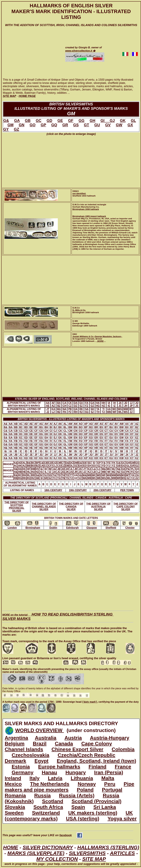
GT (86, 125)
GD (49, 120)
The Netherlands (50, 784)
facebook (71, 835)
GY (6, 129)
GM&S (76, 191)
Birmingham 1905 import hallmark (89, 216)
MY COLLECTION (57, 859)
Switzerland (46, 813)
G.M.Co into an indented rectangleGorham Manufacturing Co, (89, 206)
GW (119, 125)
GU (97, 125)
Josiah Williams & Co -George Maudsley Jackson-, (97, 336)
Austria (73, 738)
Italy (34, 778)
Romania (15, 795)
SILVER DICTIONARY (48, 847)
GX (130, 125)
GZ (17, 129)
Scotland (53, 801)
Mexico (13, 784)
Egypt (41, 761)
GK (123, 120)
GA (17, 120)
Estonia (21, 767)
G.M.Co (76, 308)
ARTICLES (122, 853)
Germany (22, 772)
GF (71, 120)
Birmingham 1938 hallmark (86, 209)
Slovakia (15, 807)
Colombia (123, 749)
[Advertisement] (30, 55)
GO (33, 125)
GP (43, 125)
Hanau (50, 772)
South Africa (48, 807)
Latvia (55, 778)
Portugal (112, 790)
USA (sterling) (83, 819)
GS (76, 125)
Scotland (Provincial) (97, 801)
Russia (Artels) (77, 795)
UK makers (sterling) (93, 813)
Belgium (15, 744)
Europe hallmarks (59, 767)
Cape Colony (97, 744)
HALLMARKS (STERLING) (108, 847)
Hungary (76, 772)
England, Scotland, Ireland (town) (97, 761)
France (123, 767)
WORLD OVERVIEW (40, 730)
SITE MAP (94, 859)
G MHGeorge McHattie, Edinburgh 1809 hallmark (85, 323)
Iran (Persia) (109, 772)
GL (133, 120)
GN (22, 125)
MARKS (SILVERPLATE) (36, 853)
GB (28, 120)
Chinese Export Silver (77, 749)
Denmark (15, 761)
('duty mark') (90, 702)
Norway (87, 784)
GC (39, 120)
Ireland (13, 778)
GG (82, 120)
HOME (11, 847)
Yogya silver (122, 819)
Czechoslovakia (30, 755)
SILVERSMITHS (87, 853)
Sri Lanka (105, 807)
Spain (78, 807)
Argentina (16, 738)
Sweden (14, 813)
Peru (110, 784)
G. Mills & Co (79, 310)
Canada (64, 744)
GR (65, 125)
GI (105, 120)
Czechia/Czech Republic (86, 755)
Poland (85, 790)
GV (108, 125)
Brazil (40, 744)
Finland (97, 767)
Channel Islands (24, 749)
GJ (112, 120)
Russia (42, 795)
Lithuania (82, 778)
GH (92, 120)
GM (11, 125)
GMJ (75, 334)
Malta (108, 778)
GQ (54, 125)
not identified (79, 193)
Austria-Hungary (110, 738)
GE (60, 120)
